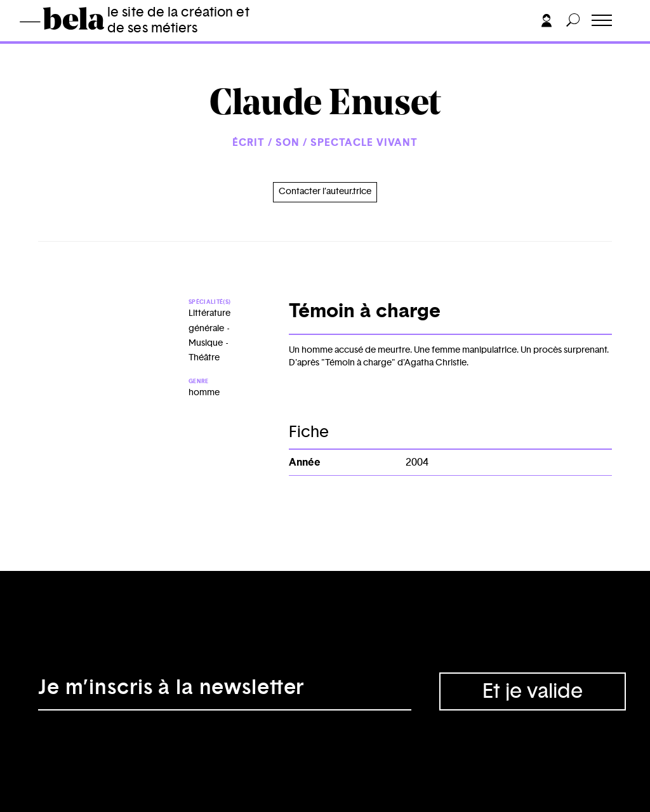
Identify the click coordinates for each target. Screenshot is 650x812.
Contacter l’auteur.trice (325, 192)
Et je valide (533, 691)
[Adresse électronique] (225, 691)
